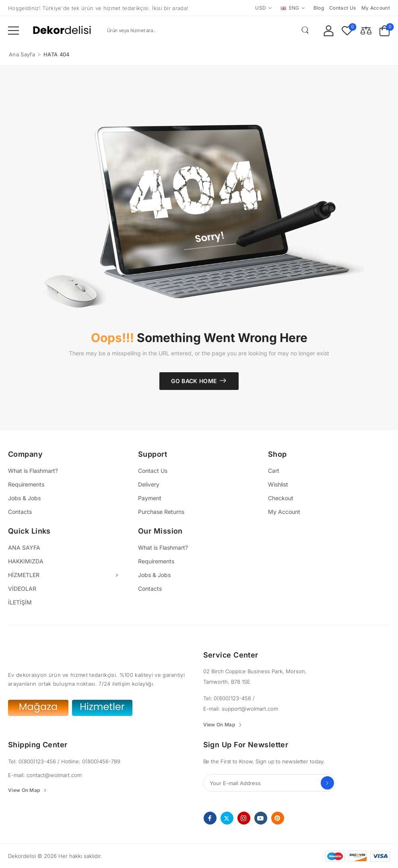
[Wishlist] (347, 30)
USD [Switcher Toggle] (261, 8)
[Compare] (366, 30)
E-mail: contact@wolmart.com (45, 775)
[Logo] (62, 30)
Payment (150, 498)
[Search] (207, 30)
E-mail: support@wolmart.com (241, 709)
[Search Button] (305, 30)
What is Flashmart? (33, 471)
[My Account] (329, 30)
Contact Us (153, 471)
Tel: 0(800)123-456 (228, 698)
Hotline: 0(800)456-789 (91, 761)
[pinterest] (278, 818)
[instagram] (244, 818)
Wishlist (278, 484)
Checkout (281, 498)
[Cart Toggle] (385, 30)
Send (327, 783)
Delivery (149, 484)
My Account (284, 512)
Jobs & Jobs (24, 498)
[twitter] (227, 818)
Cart (274, 471)
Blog (319, 8)
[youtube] (261, 818)
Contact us (343, 8)
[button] (13, 30)
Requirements (26, 484)
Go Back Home (194, 381)
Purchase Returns (161, 512)
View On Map (219, 725)
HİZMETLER (24, 575)
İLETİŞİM (20, 602)
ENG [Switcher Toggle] (290, 8)
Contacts (20, 512)
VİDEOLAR (22, 589)
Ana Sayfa (22, 54)
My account (376, 8)
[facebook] (210, 818)
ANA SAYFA (24, 547)
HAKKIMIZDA (26, 561)
